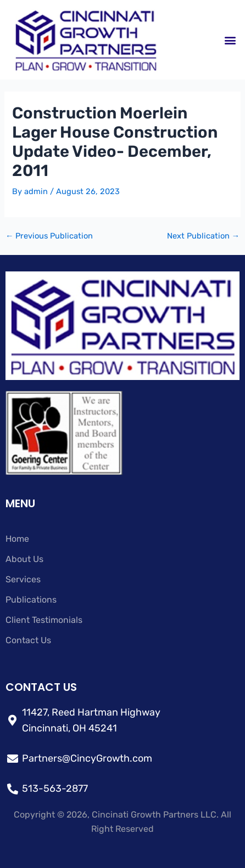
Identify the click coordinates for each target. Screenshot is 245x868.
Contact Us (28, 640)
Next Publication (204, 236)
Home (17, 539)
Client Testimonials (44, 620)
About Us (24, 559)
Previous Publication (49, 236)
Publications (31, 600)
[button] (230, 40)
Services (23, 579)
